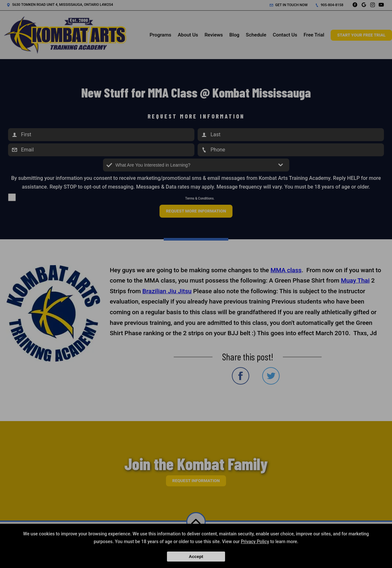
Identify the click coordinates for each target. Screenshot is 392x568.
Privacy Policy (255, 542)
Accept (196, 557)
